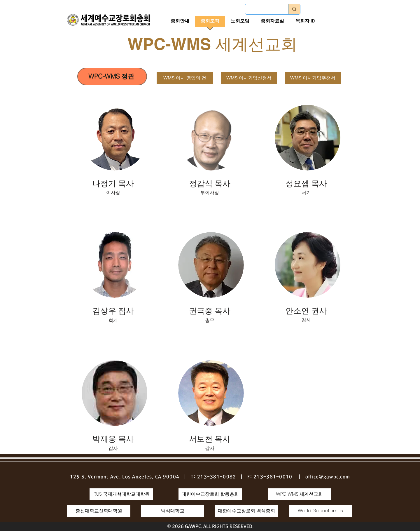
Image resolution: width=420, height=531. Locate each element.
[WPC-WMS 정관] (112, 76)
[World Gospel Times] (320, 511)
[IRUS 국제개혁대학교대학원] (121, 494)
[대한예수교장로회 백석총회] (246, 511)
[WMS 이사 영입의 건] (185, 78)
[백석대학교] (173, 511)
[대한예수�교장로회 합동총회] (210, 494)
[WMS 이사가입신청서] (249, 78)
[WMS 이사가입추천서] (313, 78)
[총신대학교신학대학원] (99, 511)
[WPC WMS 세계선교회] (299, 494)
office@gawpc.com (328, 477)
